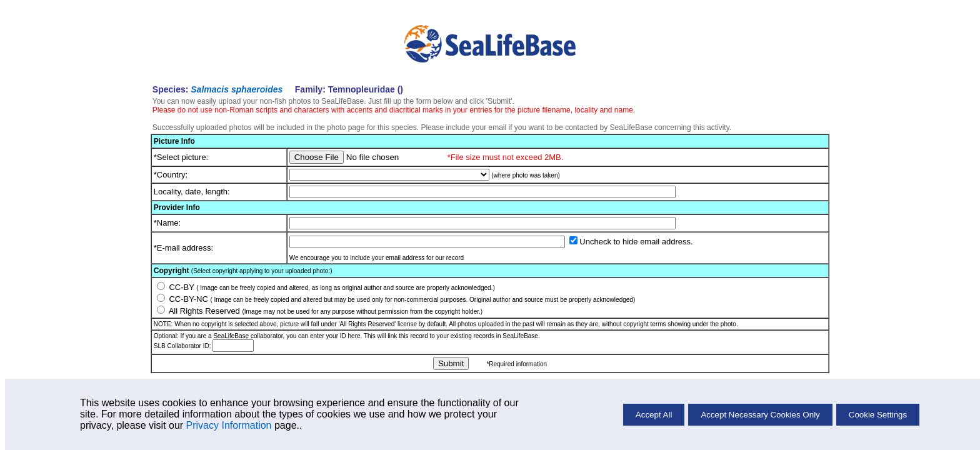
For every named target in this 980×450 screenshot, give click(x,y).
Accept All (654, 415)
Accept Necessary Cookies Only (760, 415)
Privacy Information (229, 425)
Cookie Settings (878, 415)
